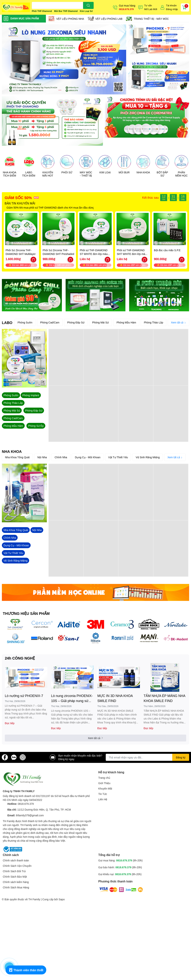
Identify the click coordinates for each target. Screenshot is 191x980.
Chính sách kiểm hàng (16, 882)
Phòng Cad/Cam (50, 322)
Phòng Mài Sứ (100, 322)
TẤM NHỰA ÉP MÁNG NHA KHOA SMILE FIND (164, 698)
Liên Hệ (103, 799)
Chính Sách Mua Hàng (16, 887)
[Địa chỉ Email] (147, 757)
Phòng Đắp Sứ (76, 322)
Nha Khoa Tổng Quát (17, 457)
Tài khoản (171, 5)
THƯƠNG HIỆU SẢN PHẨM (26, 613)
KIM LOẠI (105, 172)
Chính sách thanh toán (16, 860)
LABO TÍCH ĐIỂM (29, 174)
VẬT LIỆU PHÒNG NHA (70, 19)
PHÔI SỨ (67, 172)
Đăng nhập (172, 9)
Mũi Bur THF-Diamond (66, 11)
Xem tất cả (178, 322)
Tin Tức (103, 794)
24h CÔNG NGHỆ (20, 658)
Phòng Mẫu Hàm (126, 322)
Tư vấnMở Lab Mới (151, 7)
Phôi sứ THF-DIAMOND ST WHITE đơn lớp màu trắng (94, 254)
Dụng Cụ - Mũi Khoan (88, 457)
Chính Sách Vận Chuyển (17, 866)
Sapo (62, 899)
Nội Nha (42, 457)
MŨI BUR (124, 172)
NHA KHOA (143, 172)
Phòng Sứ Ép (36, 426)
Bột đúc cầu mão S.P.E (167, 250)
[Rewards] (26, 970)
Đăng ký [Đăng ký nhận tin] (181, 757)
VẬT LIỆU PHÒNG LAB (109, 19)
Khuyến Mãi (105, 788)
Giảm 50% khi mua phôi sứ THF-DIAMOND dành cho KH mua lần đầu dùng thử (53, 208)
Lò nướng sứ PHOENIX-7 (24, 696)
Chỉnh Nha (61, 457)
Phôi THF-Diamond (42, 11)
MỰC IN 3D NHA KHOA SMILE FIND (115, 698)
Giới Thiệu (104, 783)
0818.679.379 (126, 9)
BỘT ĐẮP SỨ (162, 174)
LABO (7, 323)
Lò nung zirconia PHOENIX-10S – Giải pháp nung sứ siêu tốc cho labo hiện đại (72, 698)
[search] (88, 5)
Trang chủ (104, 778)
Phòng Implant (31, 395)
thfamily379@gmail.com (30, 815)
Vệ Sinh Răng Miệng (148, 457)
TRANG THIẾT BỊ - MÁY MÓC (151, 19)
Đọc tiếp (10, 723)
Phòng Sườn (25, 322)
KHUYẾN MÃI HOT (48, 174)
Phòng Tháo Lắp (153, 322)
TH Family (34, 899)
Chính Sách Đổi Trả (14, 871)
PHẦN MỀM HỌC (181, 174)
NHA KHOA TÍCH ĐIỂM (9, 174)
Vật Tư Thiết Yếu (118, 457)
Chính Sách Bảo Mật (15, 877)
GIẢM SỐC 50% (18, 198)
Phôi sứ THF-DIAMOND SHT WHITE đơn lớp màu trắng (132, 254)
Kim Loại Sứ (86, 11)
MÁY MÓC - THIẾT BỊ (86, 174)
